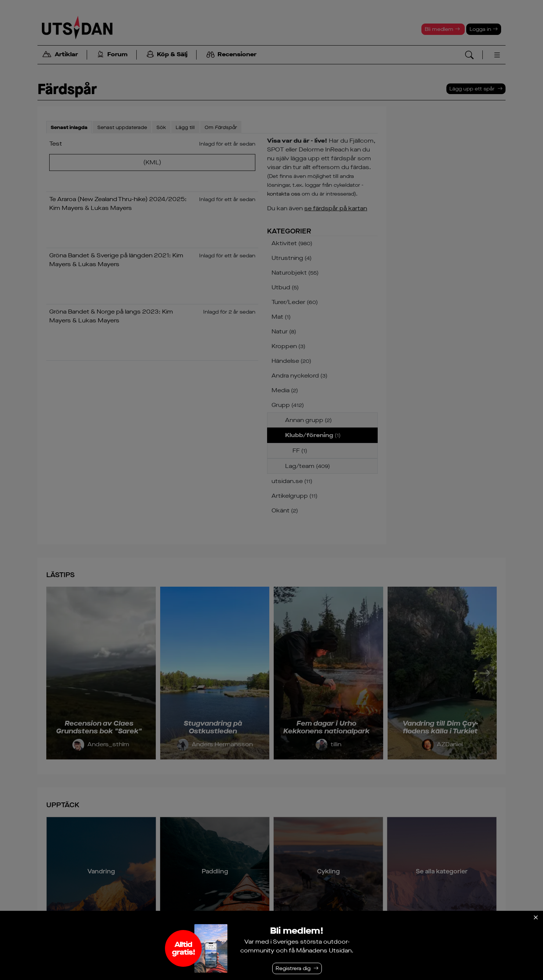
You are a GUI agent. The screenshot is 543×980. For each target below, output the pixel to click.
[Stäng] (536, 918)
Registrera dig (293, 968)
